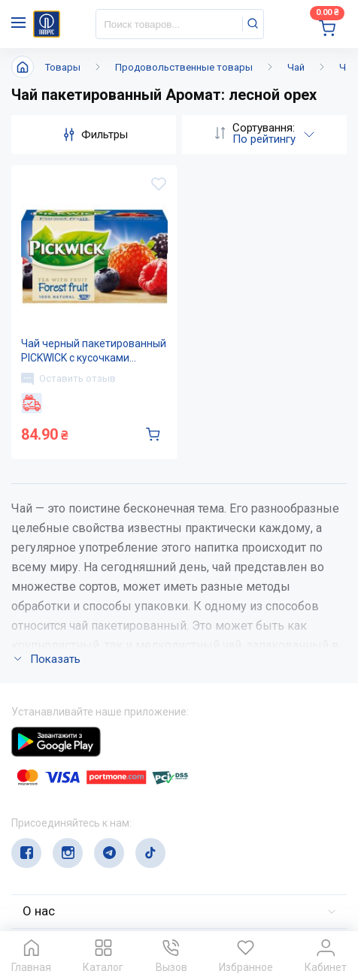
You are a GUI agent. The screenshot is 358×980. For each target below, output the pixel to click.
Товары (63, 67)
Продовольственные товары (184, 67)
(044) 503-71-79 (81, 801)
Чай (296, 67)
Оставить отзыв (68, 379)
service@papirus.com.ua (84, 830)
